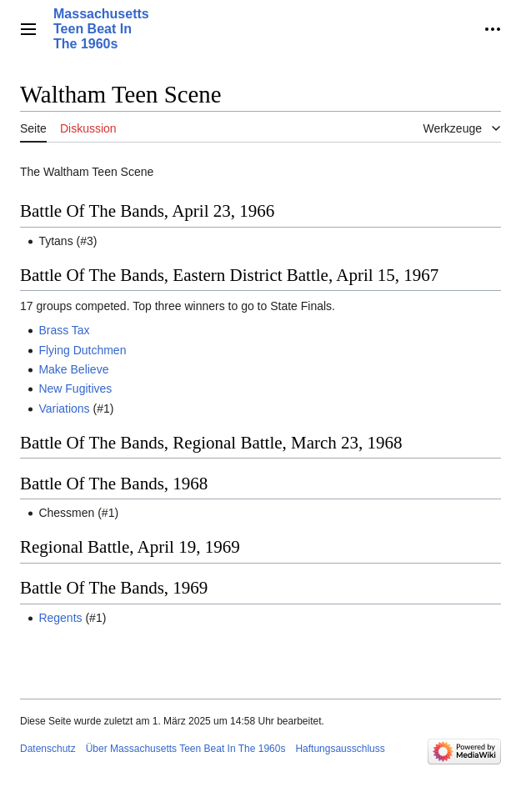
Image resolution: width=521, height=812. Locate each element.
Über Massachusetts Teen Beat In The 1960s (186, 749)
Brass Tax (64, 330)
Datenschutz (48, 749)
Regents (60, 618)
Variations (64, 409)
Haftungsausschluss (340, 749)
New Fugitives (75, 388)
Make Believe (73, 369)
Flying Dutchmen (82, 350)
